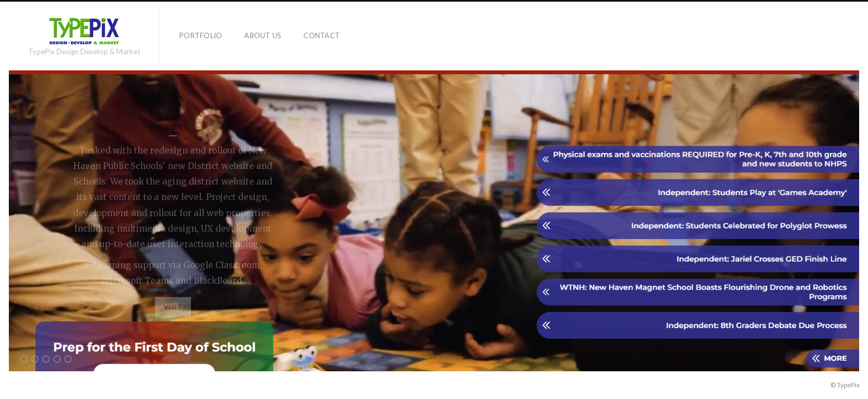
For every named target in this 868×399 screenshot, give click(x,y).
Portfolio (201, 35)
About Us (263, 35)
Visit (173, 307)
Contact (322, 35)
